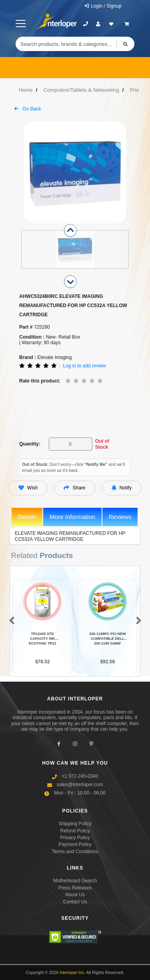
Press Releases (75, 888)
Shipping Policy (75, 824)
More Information (72, 517)
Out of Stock (102, 444)
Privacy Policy (75, 838)
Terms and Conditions (75, 852)
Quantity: (30, 444)
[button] (10, 622)
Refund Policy (75, 831)
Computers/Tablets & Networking (81, 90)
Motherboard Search (75, 881)
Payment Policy (75, 845)
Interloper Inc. (72, 973)
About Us (75, 895)
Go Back (28, 109)
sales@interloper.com (80, 785)
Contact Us (75, 902)
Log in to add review (84, 366)
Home (26, 90)
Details (27, 517)
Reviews (120, 517)
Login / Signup (103, 6)
